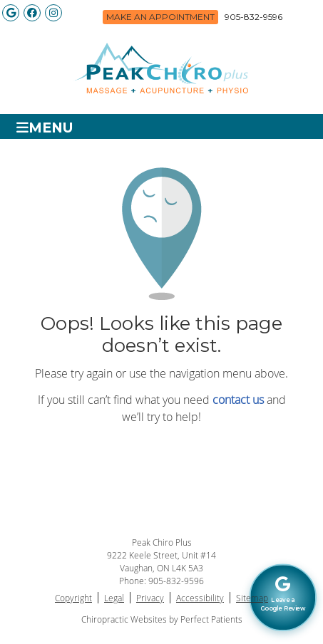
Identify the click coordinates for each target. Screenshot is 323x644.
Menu (45, 127)
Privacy (150, 598)
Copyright (73, 598)
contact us (238, 400)
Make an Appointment (160, 17)
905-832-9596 (253, 17)
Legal (114, 598)
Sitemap (252, 598)
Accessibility (200, 598)
